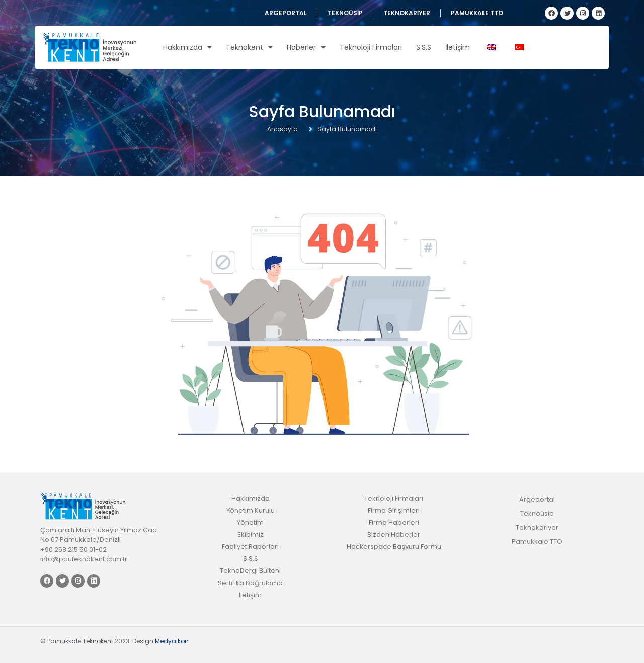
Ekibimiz (251, 534)
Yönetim (250, 522)
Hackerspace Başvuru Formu (394, 547)
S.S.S (424, 47)
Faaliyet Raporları (250, 547)
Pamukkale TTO (477, 13)
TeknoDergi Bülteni (250, 571)
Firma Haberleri (394, 522)
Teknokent (249, 47)
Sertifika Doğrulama (250, 583)
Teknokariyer (407, 13)
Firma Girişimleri (394, 510)
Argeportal (286, 13)
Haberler (306, 47)
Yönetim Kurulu (251, 510)
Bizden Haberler (394, 534)
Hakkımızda (187, 47)
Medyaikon (172, 641)
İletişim (458, 47)
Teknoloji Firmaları (371, 47)
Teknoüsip (345, 13)
